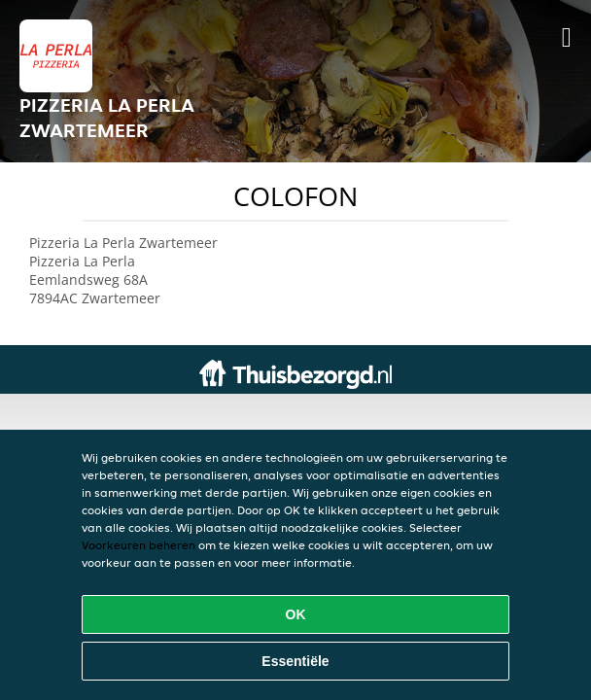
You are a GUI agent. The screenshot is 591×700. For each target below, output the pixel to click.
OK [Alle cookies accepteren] (296, 614)
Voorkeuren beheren (139, 545)
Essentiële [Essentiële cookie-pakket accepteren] (295, 661)
